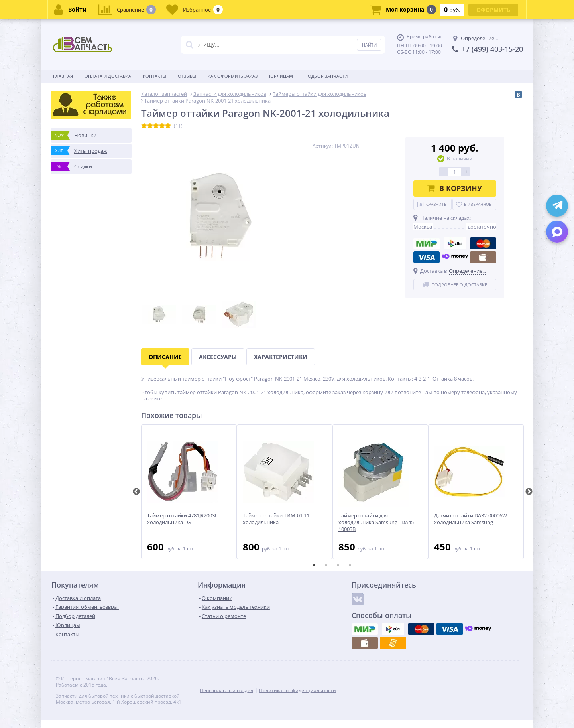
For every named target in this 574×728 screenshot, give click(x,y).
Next (529, 492)
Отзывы (187, 76)
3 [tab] (338, 565)
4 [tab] (350, 565)
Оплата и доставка (108, 76)
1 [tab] (314, 565)
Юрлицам (281, 76)
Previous (136, 492)
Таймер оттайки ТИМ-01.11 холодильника (276, 519)
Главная (63, 76)
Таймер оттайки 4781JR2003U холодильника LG (183, 519)
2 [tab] (326, 565)
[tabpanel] (189, 492)
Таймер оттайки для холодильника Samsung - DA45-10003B (377, 522)
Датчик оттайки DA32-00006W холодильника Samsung (471, 519)
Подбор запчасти (326, 76)
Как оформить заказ (233, 76)
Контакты (154, 76)
